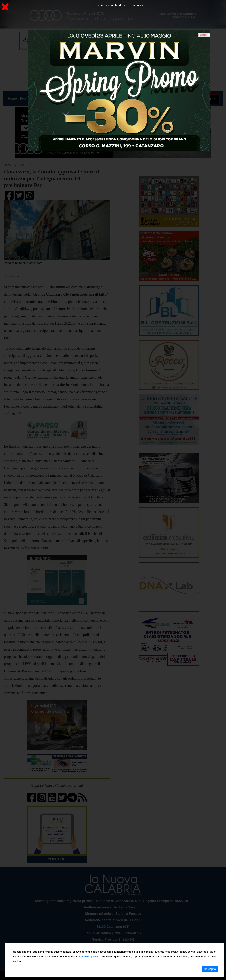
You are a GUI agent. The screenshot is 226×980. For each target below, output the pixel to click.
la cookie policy (89, 957)
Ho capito (210, 969)
